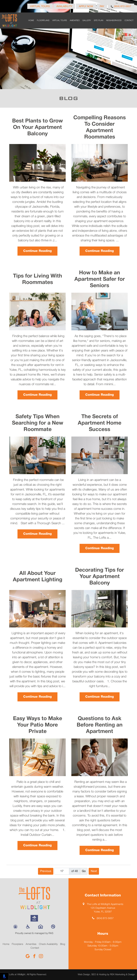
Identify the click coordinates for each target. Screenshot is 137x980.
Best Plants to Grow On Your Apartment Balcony (37, 128)
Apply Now (86, 7)
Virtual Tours (40, 7)
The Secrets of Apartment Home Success (100, 423)
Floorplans (43, 20)
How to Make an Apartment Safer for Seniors (100, 279)
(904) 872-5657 (121, 7)
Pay (102, 7)
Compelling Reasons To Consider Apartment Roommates (100, 128)
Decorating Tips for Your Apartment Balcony (100, 577)
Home (31, 20)
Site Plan (99, 20)
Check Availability (48, 944)
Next (94, 871)
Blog (63, 944)
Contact (129, 20)
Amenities (75, 20)
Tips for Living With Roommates (38, 279)
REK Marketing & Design (122, 975)
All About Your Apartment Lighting (38, 577)
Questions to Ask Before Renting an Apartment (100, 725)
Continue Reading (37, 251)
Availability (64, 7)
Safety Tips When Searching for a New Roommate (38, 423)
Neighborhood (114, 20)
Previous (46, 871)
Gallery (87, 20)
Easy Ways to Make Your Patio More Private (38, 725)
